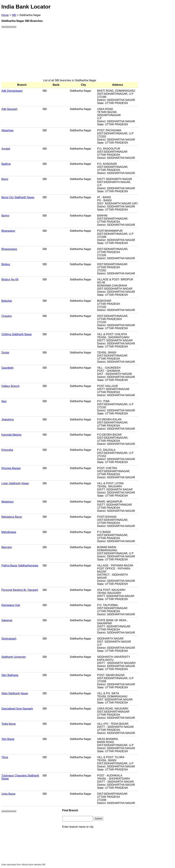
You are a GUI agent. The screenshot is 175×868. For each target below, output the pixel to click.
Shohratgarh (9, 639)
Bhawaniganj (9, 249)
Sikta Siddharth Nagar (15, 693)
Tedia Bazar (9, 724)
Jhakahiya (8, 419)
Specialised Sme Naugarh (17, 709)
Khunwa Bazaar (11, 468)
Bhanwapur (8, 231)
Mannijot (6, 547)
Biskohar (7, 301)
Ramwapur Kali (11, 605)
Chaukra (6, 316)
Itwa (4, 401)
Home (5, 15)
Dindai (5, 353)
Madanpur (8, 502)
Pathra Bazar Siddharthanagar (20, 565)
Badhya (6, 164)
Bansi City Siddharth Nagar (18, 197)
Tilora (5, 757)
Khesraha (7, 450)
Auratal (6, 149)
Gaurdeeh (7, 368)
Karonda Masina (11, 435)
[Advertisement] (70, 55)
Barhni (5, 216)
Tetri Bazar (8, 739)
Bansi (5, 179)
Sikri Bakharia (10, 675)
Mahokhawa (9, 532)
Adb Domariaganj (12, 91)
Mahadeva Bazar (12, 517)
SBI (14, 15)
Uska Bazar (8, 794)
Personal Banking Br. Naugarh (20, 590)
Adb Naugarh (9, 109)
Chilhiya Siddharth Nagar (17, 334)
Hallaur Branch (10, 386)
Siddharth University (14, 657)
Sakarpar (7, 620)
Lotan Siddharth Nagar (15, 483)
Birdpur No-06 (10, 279)
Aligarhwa (7, 130)
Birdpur (6, 264)
